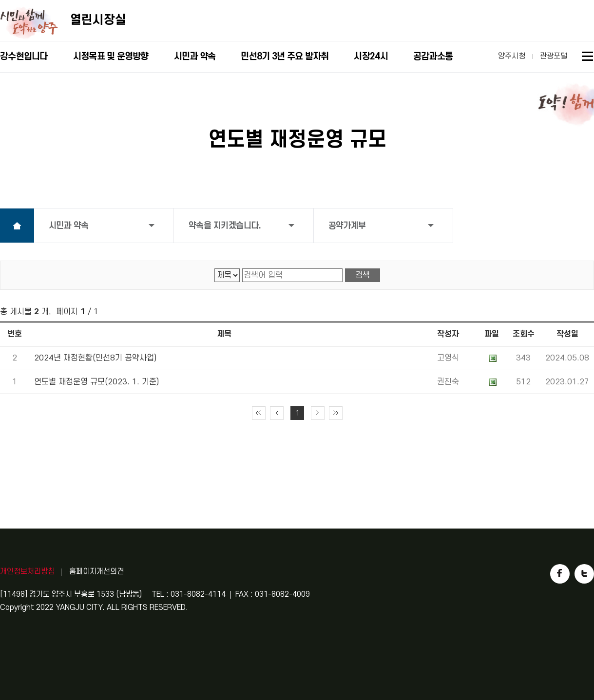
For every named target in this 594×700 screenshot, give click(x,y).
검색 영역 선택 (215, 269)
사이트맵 (588, 58)
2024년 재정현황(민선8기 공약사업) (95, 358)
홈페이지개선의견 (96, 571)
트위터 (584, 574)
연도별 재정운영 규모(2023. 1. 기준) (96, 382)
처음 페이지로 (259, 413)
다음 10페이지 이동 (318, 413)
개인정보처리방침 (27, 571)
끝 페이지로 (336, 413)
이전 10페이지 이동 (277, 413)
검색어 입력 (242, 269)
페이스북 (560, 574)
